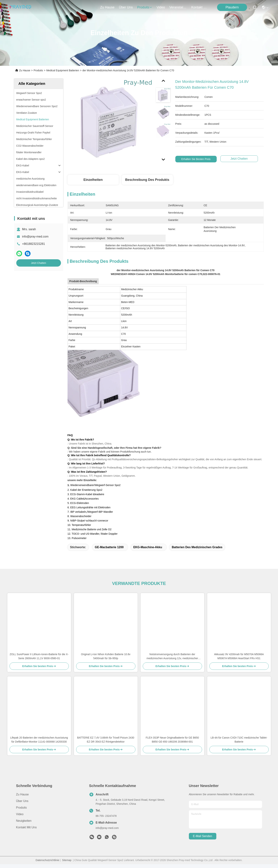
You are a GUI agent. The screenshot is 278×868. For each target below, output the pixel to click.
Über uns (126, 7)
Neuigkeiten (24, 821)
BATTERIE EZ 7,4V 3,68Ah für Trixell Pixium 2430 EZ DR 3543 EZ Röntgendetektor (106, 740)
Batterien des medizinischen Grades (197, 547)
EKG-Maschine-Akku (148, 547)
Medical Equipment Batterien (63, 70)
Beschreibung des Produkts (147, 180)
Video (20, 814)
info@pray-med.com (35, 237)
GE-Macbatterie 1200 (109, 547)
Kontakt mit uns (26, 827)
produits (145, 7)
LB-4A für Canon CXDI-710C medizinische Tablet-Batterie (239, 740)
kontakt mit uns (200, 7)
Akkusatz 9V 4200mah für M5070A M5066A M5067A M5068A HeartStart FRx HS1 (239, 656)
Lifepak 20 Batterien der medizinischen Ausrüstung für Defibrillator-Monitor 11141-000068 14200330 (39, 740)
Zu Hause (107, 7)
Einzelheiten (93, 180)
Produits (38, 70)
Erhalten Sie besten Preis (197, 159)
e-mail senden (203, 836)
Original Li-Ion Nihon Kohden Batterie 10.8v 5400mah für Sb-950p (106, 656)
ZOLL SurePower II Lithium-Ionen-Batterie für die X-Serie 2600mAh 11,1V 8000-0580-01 (39, 656)
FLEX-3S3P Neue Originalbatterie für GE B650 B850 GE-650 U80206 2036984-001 (172, 740)
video (161, 7)
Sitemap (67, 860)
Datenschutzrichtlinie (47, 860)
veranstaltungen (178, 7)
